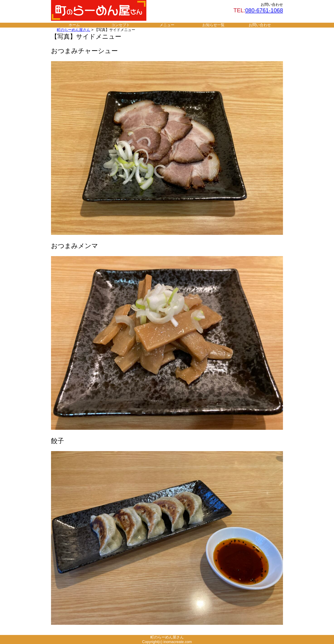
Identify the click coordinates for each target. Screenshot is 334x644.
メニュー (167, 25)
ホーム (74, 25)
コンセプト (121, 25)
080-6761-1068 (264, 10)
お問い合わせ (260, 25)
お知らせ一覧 (213, 25)
